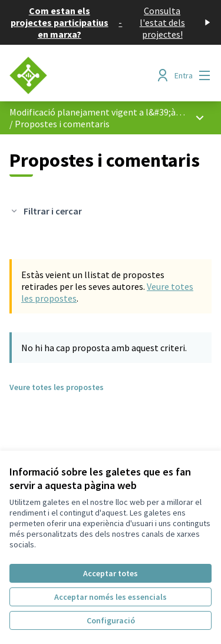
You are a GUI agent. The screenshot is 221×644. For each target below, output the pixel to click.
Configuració (111, 620)
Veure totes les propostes (57, 387)
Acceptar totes (111, 573)
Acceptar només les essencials (111, 597)
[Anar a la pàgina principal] (84, 75)
